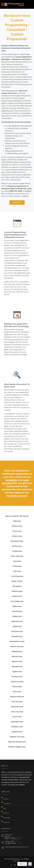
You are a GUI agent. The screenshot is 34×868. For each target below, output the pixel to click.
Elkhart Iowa (17, 596)
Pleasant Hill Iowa (17, 697)
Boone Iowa (17, 546)
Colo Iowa (17, 571)
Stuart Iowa (17, 717)
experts (22, 785)
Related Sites (7, 818)
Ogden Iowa (17, 672)
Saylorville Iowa (17, 707)
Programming (7, 804)
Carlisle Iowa (17, 551)
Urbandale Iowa (17, 722)
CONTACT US (17, 202)
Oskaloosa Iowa (17, 682)
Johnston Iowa (17, 631)
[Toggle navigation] (30, 3)
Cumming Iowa (17, 576)
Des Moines (17, 586)
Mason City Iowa (17, 646)
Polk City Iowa (17, 702)
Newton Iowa (17, 662)
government (25, 777)
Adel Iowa (17, 521)
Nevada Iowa (17, 657)
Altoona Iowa (17, 526)
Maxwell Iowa (17, 651)
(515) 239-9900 (9, 842)
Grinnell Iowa (17, 611)
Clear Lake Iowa (17, 556)
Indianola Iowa (17, 621)
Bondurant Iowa (17, 541)
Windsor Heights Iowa (17, 747)
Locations (6, 799)
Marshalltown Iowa (17, 641)
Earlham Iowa (17, 591)
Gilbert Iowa (17, 606)
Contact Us (6, 822)
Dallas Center (17, 581)
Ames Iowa (17, 531)
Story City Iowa (17, 712)
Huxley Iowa (17, 616)
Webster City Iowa (17, 737)
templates (11, 480)
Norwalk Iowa (17, 667)
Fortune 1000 (13, 780)
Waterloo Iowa (17, 727)
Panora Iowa (17, 687)
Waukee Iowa (17, 732)
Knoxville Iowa (17, 636)
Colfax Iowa (17, 566)
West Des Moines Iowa (17, 742)
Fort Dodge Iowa (17, 601)
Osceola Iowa (17, 677)
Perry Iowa (17, 692)
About (5, 808)
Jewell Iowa (17, 626)
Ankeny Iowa (17, 536)
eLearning (6, 813)
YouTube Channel (17, 496)
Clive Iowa (17, 561)
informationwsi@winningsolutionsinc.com (17, 847)
